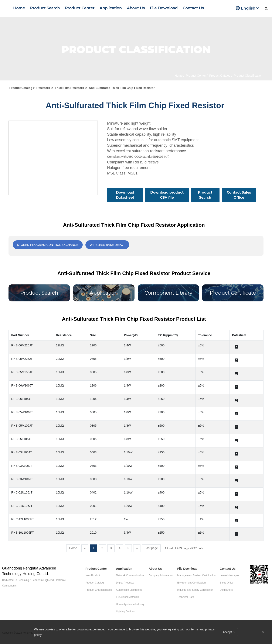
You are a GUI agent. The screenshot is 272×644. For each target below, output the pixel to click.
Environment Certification (191, 583)
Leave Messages (229, 575)
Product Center (80, 8)
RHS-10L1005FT (23, 533)
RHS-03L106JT (22, 452)
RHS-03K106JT (22, 466)
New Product (93, 575)
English (247, 8)
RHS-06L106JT (22, 399)
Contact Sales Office (239, 195)
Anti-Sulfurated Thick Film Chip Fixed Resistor (122, 88)
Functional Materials (127, 597)
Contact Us (193, 8)
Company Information (161, 575)
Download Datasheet (125, 195)
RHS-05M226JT (22, 359)
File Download (164, 8)
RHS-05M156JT (22, 372)
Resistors (43, 88)
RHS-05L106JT (22, 439)
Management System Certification (196, 575)
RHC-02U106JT (22, 492)
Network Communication (130, 575)
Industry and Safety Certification (195, 590)
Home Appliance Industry (130, 604)
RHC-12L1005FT (23, 519)
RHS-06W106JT (22, 385)
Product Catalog (220, 76)
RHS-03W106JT (22, 479)
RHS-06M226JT (22, 345)
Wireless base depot (107, 245)
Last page (151, 548)
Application (111, 8)
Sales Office (227, 583)
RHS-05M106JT (22, 426)
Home (19, 8)
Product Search (45, 8)
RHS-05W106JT (22, 412)
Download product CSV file (167, 195)
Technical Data (186, 597)
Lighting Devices (125, 612)
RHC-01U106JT (22, 506)
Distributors (226, 590)
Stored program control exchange (48, 245)
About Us (136, 8)
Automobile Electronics (129, 590)
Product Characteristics (99, 590)
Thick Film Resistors (69, 88)
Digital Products (125, 583)
